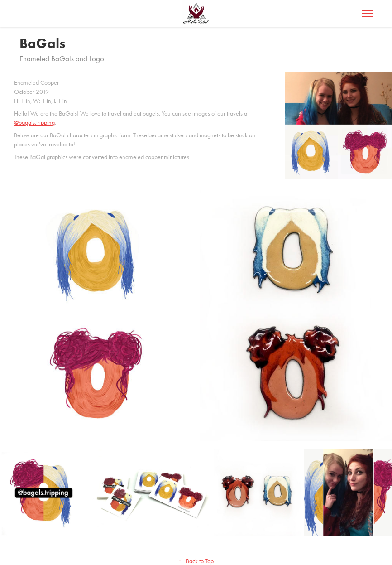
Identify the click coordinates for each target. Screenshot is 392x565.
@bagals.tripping (34, 123)
